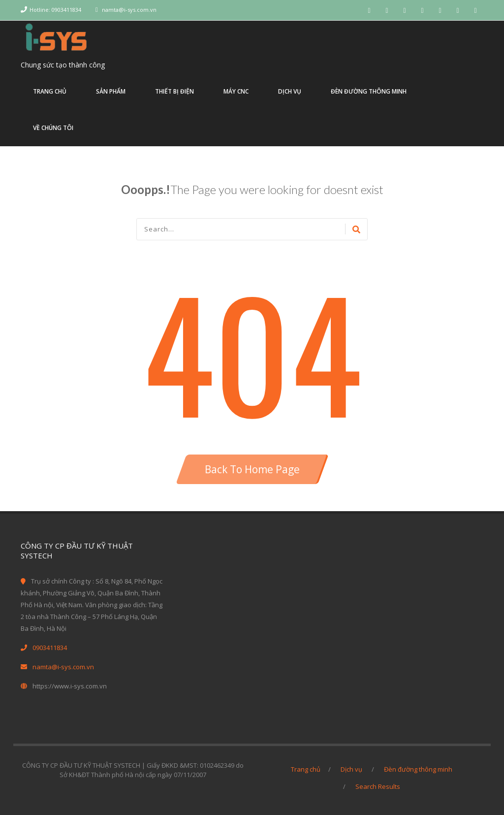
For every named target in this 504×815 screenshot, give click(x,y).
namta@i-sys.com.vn (129, 10)
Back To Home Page (252, 469)
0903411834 (50, 648)
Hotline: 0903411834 (55, 10)
